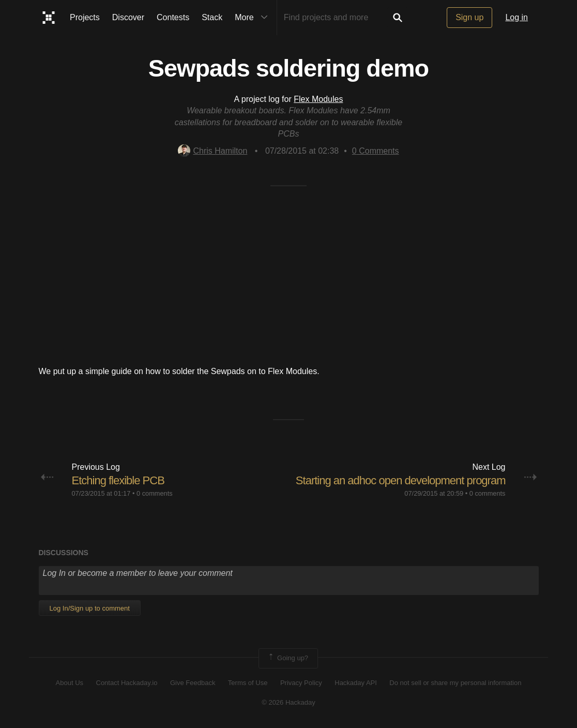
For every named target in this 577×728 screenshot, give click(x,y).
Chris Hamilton (212, 151)
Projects (85, 17)
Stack (212, 17)
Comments (376, 151)
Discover (128, 17)
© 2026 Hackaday (288, 702)
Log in (517, 17)
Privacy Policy (301, 683)
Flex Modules (318, 99)
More (253, 18)
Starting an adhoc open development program (401, 480)
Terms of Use (248, 683)
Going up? (287, 658)
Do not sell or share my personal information (455, 683)
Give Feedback (193, 683)
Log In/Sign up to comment (90, 608)
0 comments (155, 493)
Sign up (469, 17)
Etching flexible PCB (118, 480)
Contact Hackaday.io (127, 683)
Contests (173, 17)
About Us (70, 683)
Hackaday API (356, 683)
